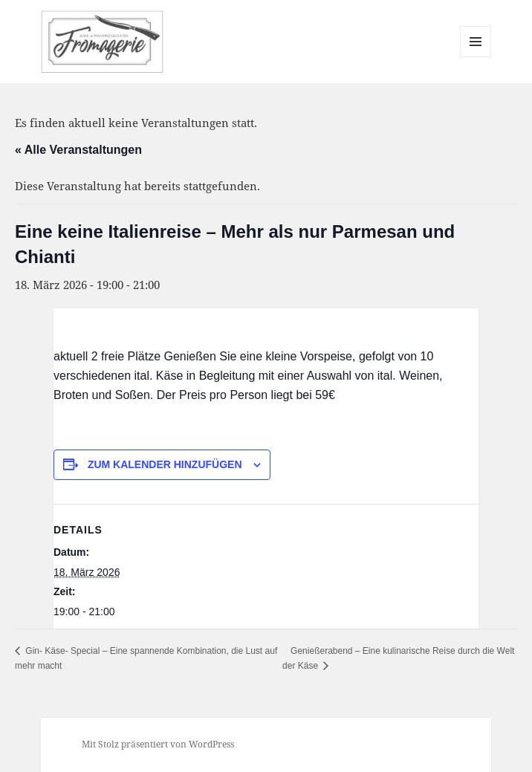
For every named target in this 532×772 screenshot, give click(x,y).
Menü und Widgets (476, 57)
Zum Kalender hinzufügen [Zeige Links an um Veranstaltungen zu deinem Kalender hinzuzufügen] (165, 464)
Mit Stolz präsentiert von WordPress (158, 744)
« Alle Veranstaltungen (78, 150)
